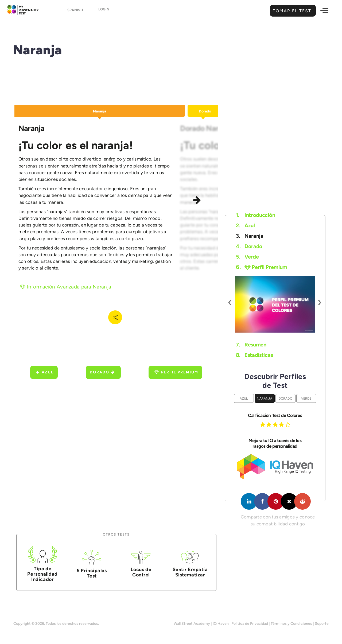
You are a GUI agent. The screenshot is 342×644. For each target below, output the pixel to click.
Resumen (251, 345)
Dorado (102, 372)
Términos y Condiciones (291, 624)
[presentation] (230, 302)
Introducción (255, 215)
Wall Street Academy (192, 624)
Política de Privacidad (250, 624)
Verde (247, 257)
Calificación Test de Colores (275, 415)
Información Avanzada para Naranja (65, 287)
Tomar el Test (291, 11)
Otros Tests (116, 534)
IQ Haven (221, 624)
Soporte (322, 624)
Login (104, 11)
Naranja (250, 236)
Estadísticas (254, 355)
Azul (45, 372)
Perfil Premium (176, 372)
